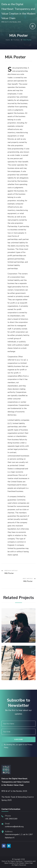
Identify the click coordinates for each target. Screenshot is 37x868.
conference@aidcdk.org (14, 827)
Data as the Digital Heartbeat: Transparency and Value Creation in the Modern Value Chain (19, 862)
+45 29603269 (11, 819)
